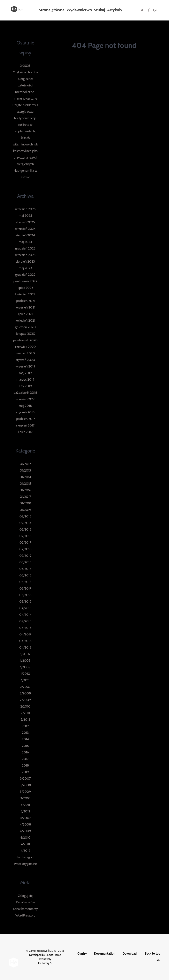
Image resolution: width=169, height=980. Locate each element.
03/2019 (25, 602)
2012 (25, 726)
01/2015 (25, 484)
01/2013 (25, 470)
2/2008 (25, 693)
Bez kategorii (25, 857)
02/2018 (25, 549)
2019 (25, 772)
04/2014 (25, 615)
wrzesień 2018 (25, 399)
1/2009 (25, 667)
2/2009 (25, 700)
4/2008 (25, 824)
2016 (25, 752)
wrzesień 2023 (25, 255)
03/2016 (25, 582)
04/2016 (25, 628)
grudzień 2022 (25, 275)
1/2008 (25, 661)
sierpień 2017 (25, 425)
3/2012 (25, 811)
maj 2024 (25, 242)
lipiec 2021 (25, 314)
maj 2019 (25, 373)
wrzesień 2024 (25, 229)
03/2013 (25, 562)
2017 (25, 759)
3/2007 (25, 779)
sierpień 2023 (25, 261)
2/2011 (25, 713)
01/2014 (25, 477)
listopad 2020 (25, 334)
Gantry (82, 953)
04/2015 (25, 621)
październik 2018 (25, 393)
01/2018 (25, 503)
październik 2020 (25, 340)
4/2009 (25, 831)
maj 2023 (25, 268)
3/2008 (25, 785)
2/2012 (25, 720)
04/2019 (25, 647)
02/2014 (25, 523)
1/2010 (25, 674)
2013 (25, 733)
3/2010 (25, 798)
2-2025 (25, 66)
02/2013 (25, 516)
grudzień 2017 (25, 419)
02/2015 (25, 529)
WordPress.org (25, 915)
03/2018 (25, 595)
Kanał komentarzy (25, 909)
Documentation (105, 953)
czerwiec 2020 (25, 347)
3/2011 (25, 805)
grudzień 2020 (25, 327)
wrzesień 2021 (25, 307)
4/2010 (25, 838)
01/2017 (25, 497)
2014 (25, 739)
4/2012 (25, 851)
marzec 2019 (25, 379)
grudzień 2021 (25, 301)
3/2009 (25, 792)
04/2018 (25, 641)
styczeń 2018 (25, 412)
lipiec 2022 (25, 288)
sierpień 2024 (25, 235)
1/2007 (25, 654)
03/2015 (25, 575)
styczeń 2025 (25, 222)
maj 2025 (25, 216)
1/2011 (25, 680)
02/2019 (25, 556)
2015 (25, 746)
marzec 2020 (25, 353)
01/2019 (25, 510)
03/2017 (25, 588)
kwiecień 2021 (25, 320)
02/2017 (25, 543)
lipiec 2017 (25, 432)
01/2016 (25, 490)
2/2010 (25, 706)
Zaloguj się (25, 896)
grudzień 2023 (25, 248)
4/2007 (25, 818)
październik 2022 (25, 281)
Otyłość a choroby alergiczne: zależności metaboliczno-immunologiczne (25, 85)
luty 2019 (25, 386)
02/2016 (25, 536)
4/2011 (25, 844)
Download (130, 953)
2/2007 (25, 687)
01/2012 (25, 464)
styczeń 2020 (25, 360)
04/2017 (25, 634)
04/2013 (25, 608)
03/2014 (25, 569)
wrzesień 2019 (25, 366)
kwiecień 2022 (25, 294)
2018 (25, 765)
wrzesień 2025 (25, 209)
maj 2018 (25, 406)
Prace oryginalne (25, 864)
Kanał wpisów (25, 902)
